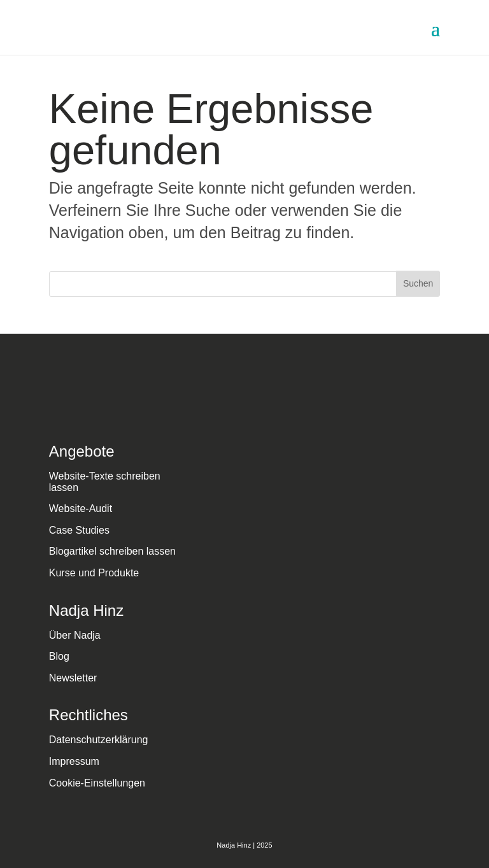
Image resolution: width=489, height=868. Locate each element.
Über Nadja (75, 635)
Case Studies (79, 530)
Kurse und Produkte (94, 573)
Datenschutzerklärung (99, 740)
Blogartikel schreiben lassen (112, 551)
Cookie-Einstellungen (97, 783)
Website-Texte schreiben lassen (105, 482)
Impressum (74, 761)
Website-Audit (81, 509)
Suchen (418, 283)
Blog (59, 656)
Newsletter (73, 678)
